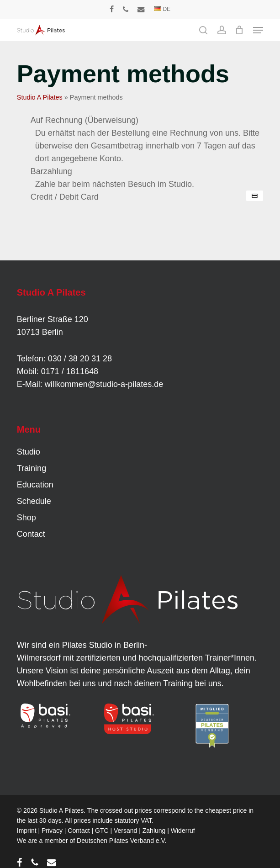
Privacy (52, 831)
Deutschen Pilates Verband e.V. (122, 841)
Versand (125, 831)
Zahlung (154, 831)
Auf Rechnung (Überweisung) (85, 120)
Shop (26, 518)
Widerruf (183, 831)
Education (35, 485)
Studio (29, 452)
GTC (102, 831)
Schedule (34, 501)
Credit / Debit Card (65, 197)
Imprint (27, 831)
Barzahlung (51, 171)
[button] (258, 30)
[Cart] (240, 30)
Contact (31, 534)
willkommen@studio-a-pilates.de (104, 384)
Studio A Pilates (40, 97)
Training (32, 468)
